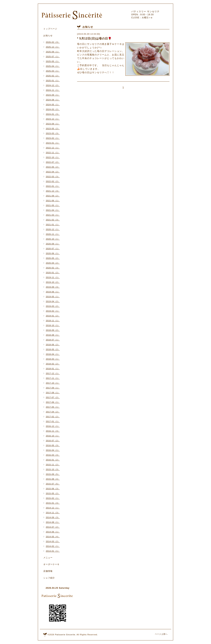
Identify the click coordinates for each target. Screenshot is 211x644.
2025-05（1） (53, 61)
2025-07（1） (53, 57)
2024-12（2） (53, 85)
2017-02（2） (53, 417)
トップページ (50, 29)
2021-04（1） (53, 210)
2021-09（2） (53, 196)
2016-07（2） (53, 441)
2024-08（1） (53, 100)
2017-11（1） (53, 378)
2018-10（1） (53, 325)
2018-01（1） (53, 369)
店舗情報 (48, 571)
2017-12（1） (53, 373)
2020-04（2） (53, 263)
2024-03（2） (53, 109)
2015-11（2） (53, 465)
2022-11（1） (53, 153)
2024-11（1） (53, 90)
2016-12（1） (53, 426)
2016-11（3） (53, 431)
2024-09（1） (53, 95)
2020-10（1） (53, 239)
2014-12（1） (53, 508)
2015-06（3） (53, 489)
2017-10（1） (53, 383)
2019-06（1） (53, 292)
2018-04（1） (53, 354)
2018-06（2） (53, 345)
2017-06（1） (53, 402)
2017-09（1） (53, 388)
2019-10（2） (53, 282)
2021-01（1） (53, 225)
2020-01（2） (53, 273)
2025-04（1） (53, 66)
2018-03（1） (53, 359)
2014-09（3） (53, 517)
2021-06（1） (53, 201)
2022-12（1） (53, 148)
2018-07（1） (53, 340)
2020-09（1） (53, 244)
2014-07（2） (53, 527)
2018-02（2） (53, 364)
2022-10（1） (53, 157)
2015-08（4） (53, 479)
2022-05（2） (53, 167)
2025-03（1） (53, 71)
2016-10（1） (53, 436)
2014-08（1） (53, 522)
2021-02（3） (53, 220)
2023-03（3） (53, 133)
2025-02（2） (53, 76)
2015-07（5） (53, 484)
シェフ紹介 (49, 578)
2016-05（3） (53, 445)
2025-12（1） (53, 47)
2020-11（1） (53, 234)
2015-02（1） (53, 498)
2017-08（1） (53, 393)
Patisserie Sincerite (65, 635)
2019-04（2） (53, 301)
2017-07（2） (53, 397)
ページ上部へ (161, 634)
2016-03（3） (53, 455)
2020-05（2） (53, 258)
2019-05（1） (53, 297)
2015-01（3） (53, 503)
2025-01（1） (53, 81)
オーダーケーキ (51, 564)
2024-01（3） (53, 114)
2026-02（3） (53, 42)
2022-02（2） (53, 181)
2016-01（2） (53, 460)
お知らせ (48, 36)
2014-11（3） (53, 513)
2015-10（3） (53, 469)
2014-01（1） (53, 551)
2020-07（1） (53, 249)
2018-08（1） (53, 335)
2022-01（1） (53, 186)
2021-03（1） (53, 215)
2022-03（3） (53, 177)
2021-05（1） (53, 205)
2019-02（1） (53, 311)
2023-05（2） (53, 129)
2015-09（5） (53, 474)
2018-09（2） (53, 330)
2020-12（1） (53, 229)
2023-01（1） (53, 143)
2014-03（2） (53, 541)
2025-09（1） (53, 52)
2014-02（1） (53, 546)
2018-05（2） (53, 349)
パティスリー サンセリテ (145, 11)
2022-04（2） (53, 172)
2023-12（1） (53, 119)
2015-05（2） (53, 493)
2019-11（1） (53, 277)
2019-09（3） (53, 287)
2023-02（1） (53, 138)
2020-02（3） (53, 268)
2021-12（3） (53, 191)
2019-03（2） (53, 306)
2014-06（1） (53, 532)
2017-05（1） (53, 407)
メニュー (48, 558)
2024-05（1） (53, 105)
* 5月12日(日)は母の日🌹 (94, 38)
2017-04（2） (53, 412)
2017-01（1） (53, 421)
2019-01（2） (53, 316)
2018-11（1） (53, 321)
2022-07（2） (53, 162)
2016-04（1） (53, 450)
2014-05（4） (53, 537)
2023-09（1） (53, 124)
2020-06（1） (53, 253)
